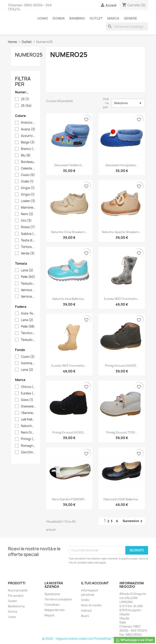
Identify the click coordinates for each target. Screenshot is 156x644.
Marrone (28, 208)
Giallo (27, 182)
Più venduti (16, 596)
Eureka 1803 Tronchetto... (122, 299)
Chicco (28, 387)
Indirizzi (86, 610)
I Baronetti (28, 413)
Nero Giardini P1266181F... (69, 499)
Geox (27, 400)
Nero (27, 214)
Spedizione (52, 594)
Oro (26, 221)
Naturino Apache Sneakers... (122, 232)
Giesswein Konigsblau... (122, 165)
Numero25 (29, 55)
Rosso (28, 227)
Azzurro (28, 136)
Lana (27, 270)
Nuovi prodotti (18, 590)
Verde (28, 253)
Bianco (28, 149)
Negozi (49, 615)
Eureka (28, 393)
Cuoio (28, 175)
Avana (28, 129)
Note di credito (91, 605)
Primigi (28, 439)
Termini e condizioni (58, 599)
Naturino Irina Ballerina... (69, 299)
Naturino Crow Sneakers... (69, 232)
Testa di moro (28, 240)
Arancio (28, 123)
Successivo (133, 521)
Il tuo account (95, 583)
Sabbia (28, 234)
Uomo (43, 18)
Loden (28, 201)
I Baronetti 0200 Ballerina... (122, 499)
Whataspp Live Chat (134, 640)
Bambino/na (16, 606)
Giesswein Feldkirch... (69, 165)
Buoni (85, 616)
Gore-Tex (28, 314)
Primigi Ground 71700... (122, 432)
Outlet (96, 18)
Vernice (28, 290)
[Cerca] (127, 26)
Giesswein (28, 406)
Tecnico (28, 333)
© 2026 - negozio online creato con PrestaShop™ (78, 639)
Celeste (28, 168)
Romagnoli (28, 446)
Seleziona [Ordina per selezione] (128, 103)
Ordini (85, 600)
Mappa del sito (55, 610)
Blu (26, 155)
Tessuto (28, 340)
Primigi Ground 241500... (69, 432)
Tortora (28, 247)
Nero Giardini (28, 433)
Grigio (28, 188)
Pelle (28, 277)
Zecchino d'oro (28, 452)
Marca (113, 18)
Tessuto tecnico (28, 284)
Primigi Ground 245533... (122, 366)
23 (25, 99)
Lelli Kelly (28, 419)
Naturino (28, 426)
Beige (28, 142)
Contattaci (52, 605)
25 (26, 106)
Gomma (28, 363)
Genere (131, 18)
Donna (59, 18)
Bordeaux (28, 162)
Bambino (77, 18)
